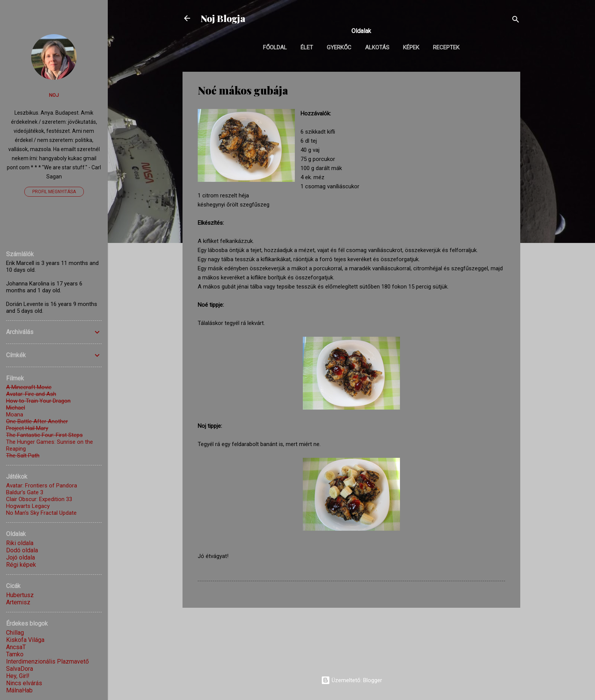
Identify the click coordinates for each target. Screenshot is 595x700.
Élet (307, 47)
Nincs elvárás (24, 683)
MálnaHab (19, 690)
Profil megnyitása (54, 192)
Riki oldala (20, 543)
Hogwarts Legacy (28, 506)
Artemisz (18, 602)
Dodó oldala (22, 550)
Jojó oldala (20, 557)
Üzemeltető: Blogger (352, 680)
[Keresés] (516, 21)
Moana (15, 415)
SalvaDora (20, 669)
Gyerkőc (339, 47)
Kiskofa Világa (25, 640)
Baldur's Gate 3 (25, 492)
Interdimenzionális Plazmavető (47, 661)
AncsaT (16, 647)
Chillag (15, 633)
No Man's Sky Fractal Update (41, 513)
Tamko (15, 654)
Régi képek (21, 565)
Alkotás (377, 47)
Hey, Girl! (18, 676)
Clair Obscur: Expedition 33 (39, 499)
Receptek (446, 47)
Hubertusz (20, 595)
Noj (54, 95)
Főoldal (275, 47)
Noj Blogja (223, 18)
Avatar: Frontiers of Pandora (42, 486)
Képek (411, 47)
